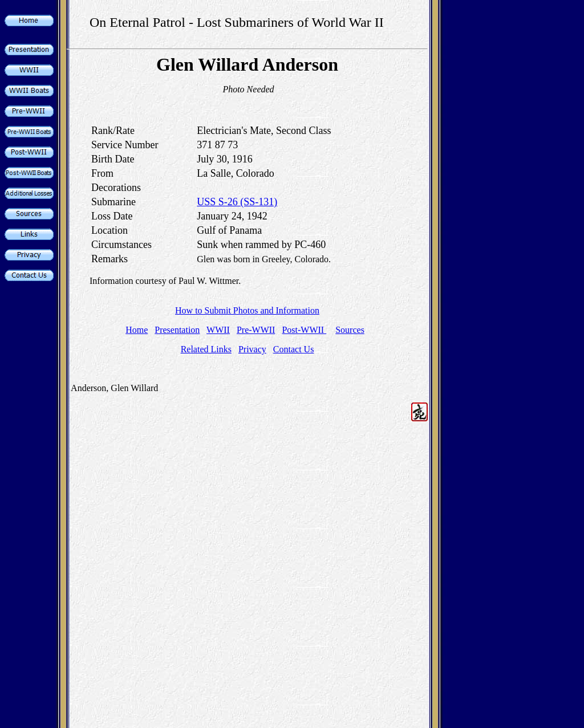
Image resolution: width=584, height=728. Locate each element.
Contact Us (294, 349)
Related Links (206, 349)
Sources (350, 330)
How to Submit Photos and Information (247, 310)
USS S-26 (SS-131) (237, 202)
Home (137, 330)
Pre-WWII (256, 330)
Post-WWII (304, 330)
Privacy (252, 349)
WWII (218, 330)
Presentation (177, 330)
